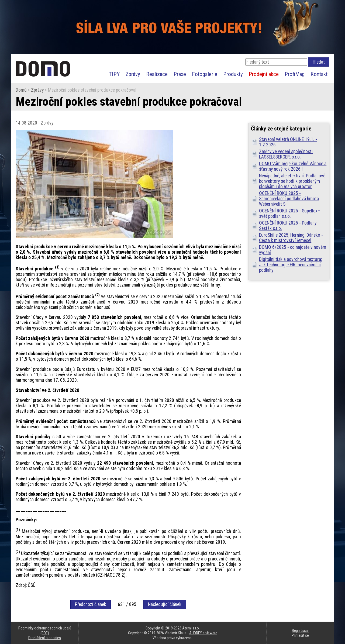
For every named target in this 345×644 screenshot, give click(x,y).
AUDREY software (203, 633)
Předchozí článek (91, 604)
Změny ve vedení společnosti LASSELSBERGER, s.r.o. (286, 154)
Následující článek (165, 604)
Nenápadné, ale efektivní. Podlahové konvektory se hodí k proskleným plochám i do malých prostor (292, 181)
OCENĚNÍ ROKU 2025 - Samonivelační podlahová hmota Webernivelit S (289, 199)
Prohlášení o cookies (45, 638)
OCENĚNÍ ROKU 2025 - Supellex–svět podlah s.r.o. (289, 213)
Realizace (157, 74)
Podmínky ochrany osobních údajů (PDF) (45, 631)
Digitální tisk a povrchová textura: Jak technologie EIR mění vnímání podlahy (290, 265)
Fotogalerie (205, 74)
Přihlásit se (300, 635)
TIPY (114, 74)
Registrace (300, 631)
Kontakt (319, 74)
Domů (21, 90)
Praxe (180, 74)
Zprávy (133, 74)
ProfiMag (295, 74)
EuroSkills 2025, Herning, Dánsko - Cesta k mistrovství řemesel (291, 238)
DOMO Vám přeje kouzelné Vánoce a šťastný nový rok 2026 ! (293, 166)
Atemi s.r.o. (191, 628)
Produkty (233, 74)
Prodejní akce (264, 74)
